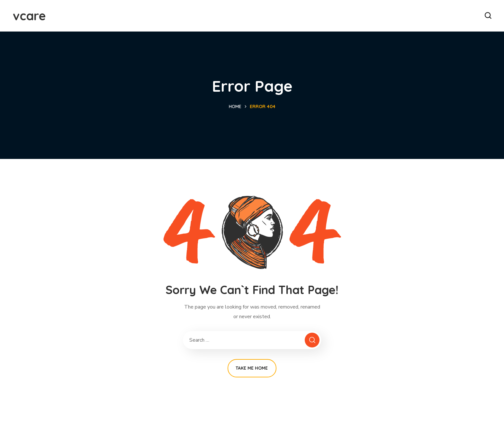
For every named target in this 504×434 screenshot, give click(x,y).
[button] (488, 16)
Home (235, 106)
